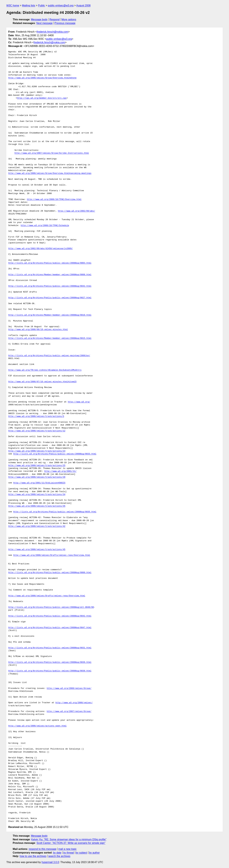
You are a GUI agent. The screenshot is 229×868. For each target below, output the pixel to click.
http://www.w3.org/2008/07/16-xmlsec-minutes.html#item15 (42, 382)
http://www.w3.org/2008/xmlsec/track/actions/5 (36, 416)
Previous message (65, 23)
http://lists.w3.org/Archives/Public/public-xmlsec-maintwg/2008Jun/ (49, 356)
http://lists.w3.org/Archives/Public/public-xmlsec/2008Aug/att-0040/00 (51, 607)
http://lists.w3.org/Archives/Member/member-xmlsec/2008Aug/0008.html (50, 275)
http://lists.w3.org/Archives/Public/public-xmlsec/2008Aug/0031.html (50, 648)
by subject (81, 853)
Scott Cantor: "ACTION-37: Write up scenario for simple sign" (71, 843)
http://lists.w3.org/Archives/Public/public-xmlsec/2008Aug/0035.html (55, 512)
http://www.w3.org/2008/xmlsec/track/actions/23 (37, 451)
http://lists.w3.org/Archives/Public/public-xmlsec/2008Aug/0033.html (55, 454)
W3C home (13, 5)
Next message (45, 23)
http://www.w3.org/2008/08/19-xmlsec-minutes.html (38, 330)
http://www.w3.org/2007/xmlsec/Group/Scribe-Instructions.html (52, 153)
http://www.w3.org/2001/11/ (60, 471)
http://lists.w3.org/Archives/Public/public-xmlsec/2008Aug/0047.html (50, 628)
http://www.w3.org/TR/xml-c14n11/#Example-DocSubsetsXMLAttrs (45, 370)
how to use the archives (33, 856)
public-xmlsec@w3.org (61, 5)
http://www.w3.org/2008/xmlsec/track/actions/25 (37, 466)
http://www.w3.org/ (79, 402)
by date (57, 853)
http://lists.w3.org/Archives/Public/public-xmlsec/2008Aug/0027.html (50, 298)
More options (69, 19)
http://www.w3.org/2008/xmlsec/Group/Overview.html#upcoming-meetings (50, 173)
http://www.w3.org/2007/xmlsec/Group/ (69, 711)
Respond (55, 19)
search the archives (59, 856)
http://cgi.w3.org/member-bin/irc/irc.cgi (42, 98)
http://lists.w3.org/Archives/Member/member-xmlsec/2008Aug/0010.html (50, 315)
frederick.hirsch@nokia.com (52, 32)
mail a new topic (68, 849)
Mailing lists (29, 5)
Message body (39, 19)
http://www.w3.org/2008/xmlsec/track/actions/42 (37, 526)
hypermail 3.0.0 (50, 862)
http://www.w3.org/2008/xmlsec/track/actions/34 (37, 495)
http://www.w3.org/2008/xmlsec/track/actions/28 (37, 477)
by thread (69, 853)
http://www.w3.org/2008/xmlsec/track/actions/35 (37, 506)
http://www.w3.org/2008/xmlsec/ (74, 703)
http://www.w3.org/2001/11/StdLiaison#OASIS (39, 483)
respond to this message (42, 849)
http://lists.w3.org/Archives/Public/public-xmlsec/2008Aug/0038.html (50, 671)
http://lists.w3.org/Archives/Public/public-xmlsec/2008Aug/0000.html (50, 573)
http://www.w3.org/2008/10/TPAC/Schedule (45, 226)
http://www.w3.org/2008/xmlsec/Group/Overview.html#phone (42, 78)
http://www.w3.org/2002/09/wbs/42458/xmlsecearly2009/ (41, 249)
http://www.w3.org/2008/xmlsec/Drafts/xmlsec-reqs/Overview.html (52, 555)
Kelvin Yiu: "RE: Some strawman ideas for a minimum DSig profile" (69, 839)
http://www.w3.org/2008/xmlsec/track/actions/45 (37, 550)
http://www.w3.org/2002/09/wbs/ (76, 211)
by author (94, 853)
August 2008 (83, 5)
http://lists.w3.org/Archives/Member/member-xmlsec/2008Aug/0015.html (50, 338)
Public (42, 5)
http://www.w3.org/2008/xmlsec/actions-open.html (37, 726)
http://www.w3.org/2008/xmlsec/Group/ (69, 688)
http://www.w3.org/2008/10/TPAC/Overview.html (54, 199)
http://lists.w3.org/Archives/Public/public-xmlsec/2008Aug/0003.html (50, 263)
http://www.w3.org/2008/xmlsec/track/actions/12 (37, 431)
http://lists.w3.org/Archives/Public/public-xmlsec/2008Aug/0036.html (50, 662)
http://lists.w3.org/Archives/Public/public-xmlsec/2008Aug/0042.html (50, 286)
